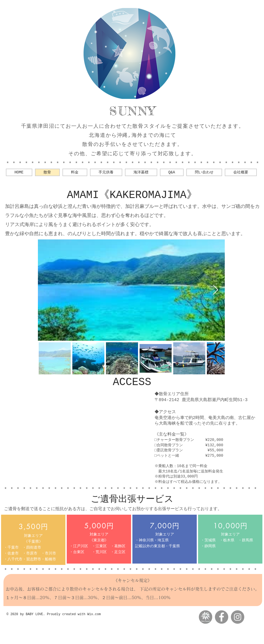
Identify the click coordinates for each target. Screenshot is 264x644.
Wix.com (94, 614)
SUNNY (133, 111)
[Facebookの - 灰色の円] (222, 617)
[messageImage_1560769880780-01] (206, 617)
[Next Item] (216, 290)
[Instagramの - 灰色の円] (238, 617)
